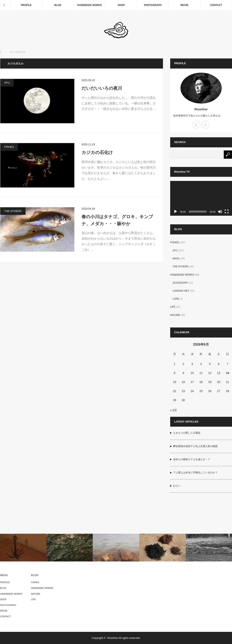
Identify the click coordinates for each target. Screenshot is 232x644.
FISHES (9, 147)
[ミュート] (220, 212)
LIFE (173, 307)
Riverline (201, 109)
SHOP (121, 5)
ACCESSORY (180, 283)
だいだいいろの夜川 (102, 88)
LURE (176, 299)
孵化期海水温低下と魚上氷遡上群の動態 (195, 446)
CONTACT (216, 5)
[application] (201, 198)
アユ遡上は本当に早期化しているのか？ (195, 473)
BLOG (58, 5)
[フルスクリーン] (227, 212)
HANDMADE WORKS (90, 5)
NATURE (175, 315)
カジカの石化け (97, 152)
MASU (176, 259)
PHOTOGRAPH (153, 5)
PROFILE (26, 5)
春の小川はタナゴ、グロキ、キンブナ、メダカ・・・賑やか (117, 220)
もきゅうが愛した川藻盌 (187, 433)
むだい (177, 486)
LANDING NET (181, 291)
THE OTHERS (13, 211)
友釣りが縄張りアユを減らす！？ (192, 459)
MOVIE (185, 5)
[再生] (176, 212)
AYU (7, 83)
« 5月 (174, 410)
